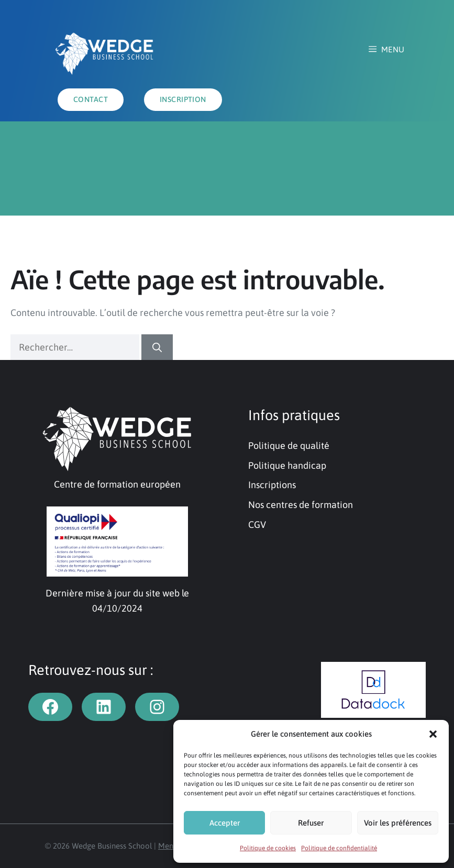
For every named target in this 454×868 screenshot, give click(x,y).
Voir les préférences (398, 823)
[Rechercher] (157, 347)
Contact (91, 99)
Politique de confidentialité (339, 848)
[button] (433, 734)
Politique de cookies (268, 848)
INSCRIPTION (183, 99)
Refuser (311, 823)
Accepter (225, 823)
